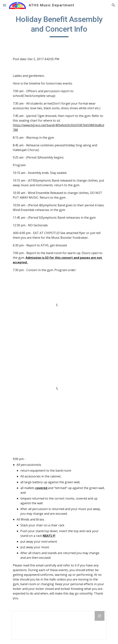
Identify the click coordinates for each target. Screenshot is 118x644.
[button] (5, 5)
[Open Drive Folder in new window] (100, 616)
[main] (59, 26)
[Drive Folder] (59, 625)
